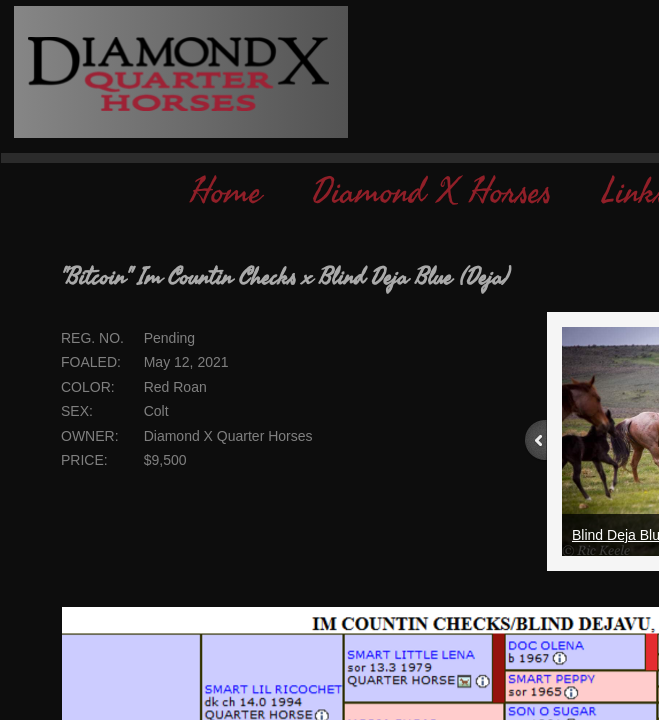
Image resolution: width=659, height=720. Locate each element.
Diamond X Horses (432, 192)
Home (226, 192)
